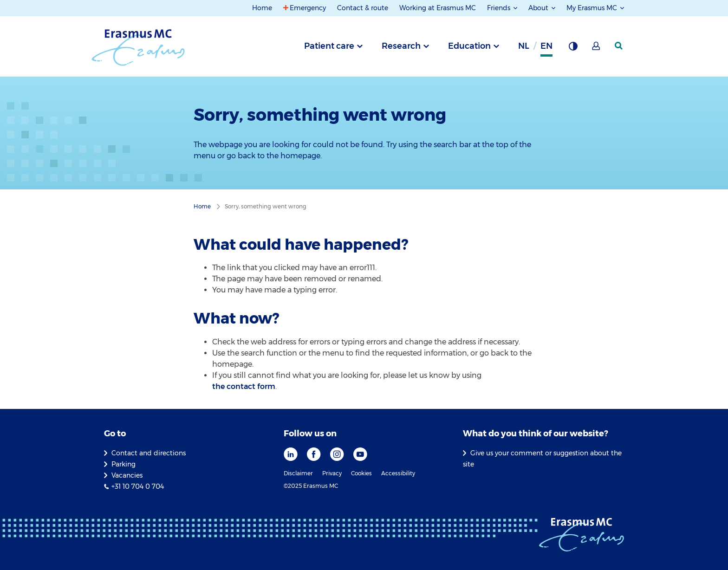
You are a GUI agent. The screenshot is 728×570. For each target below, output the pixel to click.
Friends (500, 8)
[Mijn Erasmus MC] (597, 49)
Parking (123, 464)
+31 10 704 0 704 (138, 486)
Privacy (332, 473)
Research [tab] (401, 46)
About (539, 8)
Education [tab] (469, 46)
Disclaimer (298, 473)
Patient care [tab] (329, 46)
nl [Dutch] (524, 46)
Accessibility (398, 473)
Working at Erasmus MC (438, 8)
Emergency (308, 8)
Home (262, 8)
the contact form (244, 386)
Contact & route (363, 8)
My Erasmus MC (593, 8)
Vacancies (127, 475)
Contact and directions (149, 453)
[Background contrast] (573, 49)
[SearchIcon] (619, 46)
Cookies (361, 473)
